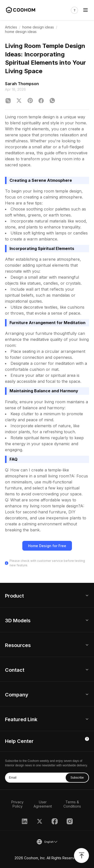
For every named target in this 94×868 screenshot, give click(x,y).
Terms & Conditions (72, 804)
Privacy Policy (17, 804)
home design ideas (38, 27)
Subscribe (77, 778)
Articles (11, 27)
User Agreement (43, 804)
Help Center (19, 741)
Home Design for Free (47, 546)
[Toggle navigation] (85, 10)
